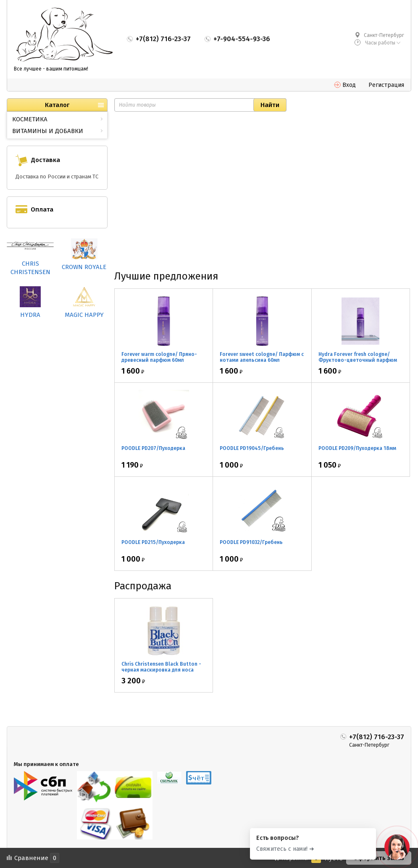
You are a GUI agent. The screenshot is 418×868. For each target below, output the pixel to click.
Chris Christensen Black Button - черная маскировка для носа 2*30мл (161, 670)
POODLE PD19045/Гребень (252, 448)
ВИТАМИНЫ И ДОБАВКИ (48, 131)
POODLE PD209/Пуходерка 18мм (357, 448)
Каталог (57, 105)
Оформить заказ (379, 858)
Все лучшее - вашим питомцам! (51, 69)
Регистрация (386, 85)
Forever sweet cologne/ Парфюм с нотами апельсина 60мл (262, 357)
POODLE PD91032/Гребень (251, 542)
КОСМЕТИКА (30, 119)
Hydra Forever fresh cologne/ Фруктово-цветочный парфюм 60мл (358, 360)
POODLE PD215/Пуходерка (153, 542)
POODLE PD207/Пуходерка (153, 448)
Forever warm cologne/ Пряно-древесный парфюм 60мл (159, 357)
